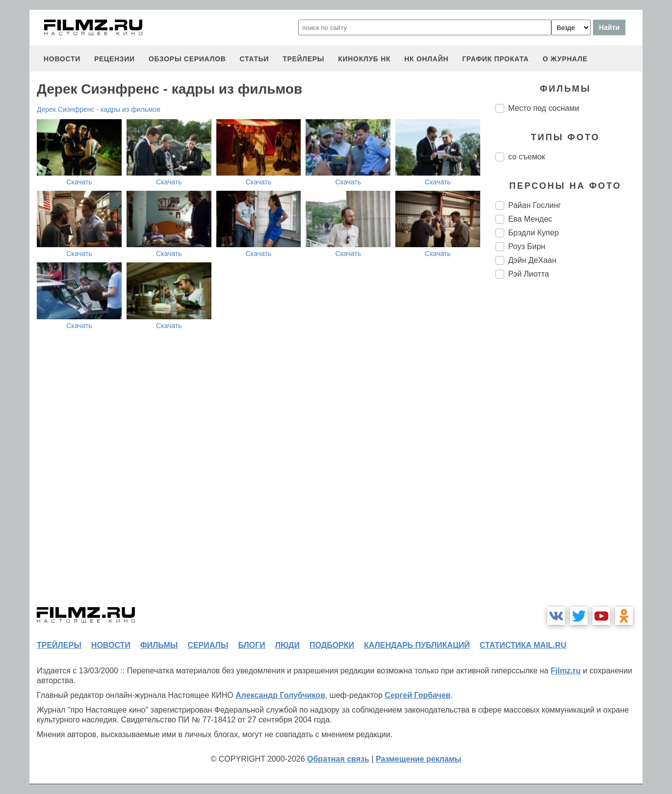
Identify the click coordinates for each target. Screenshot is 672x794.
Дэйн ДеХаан (532, 260)
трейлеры (303, 59)
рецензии (115, 59)
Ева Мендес (530, 219)
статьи (254, 59)
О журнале (565, 59)
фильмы (159, 645)
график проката (495, 59)
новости (62, 59)
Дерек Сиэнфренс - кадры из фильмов (99, 109)
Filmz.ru (565, 671)
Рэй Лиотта (529, 274)
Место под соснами (544, 108)
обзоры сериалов (187, 59)
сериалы (208, 645)
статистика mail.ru (523, 645)
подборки (332, 645)
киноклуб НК (364, 59)
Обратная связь (338, 759)
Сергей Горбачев (417, 695)
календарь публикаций (417, 645)
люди (287, 645)
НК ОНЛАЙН (426, 59)
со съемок (527, 157)
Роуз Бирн (527, 246)
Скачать (79, 182)
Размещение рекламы (419, 759)
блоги (251, 645)
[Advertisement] (569, 450)
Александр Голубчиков (280, 695)
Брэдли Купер (533, 233)
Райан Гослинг (535, 205)
